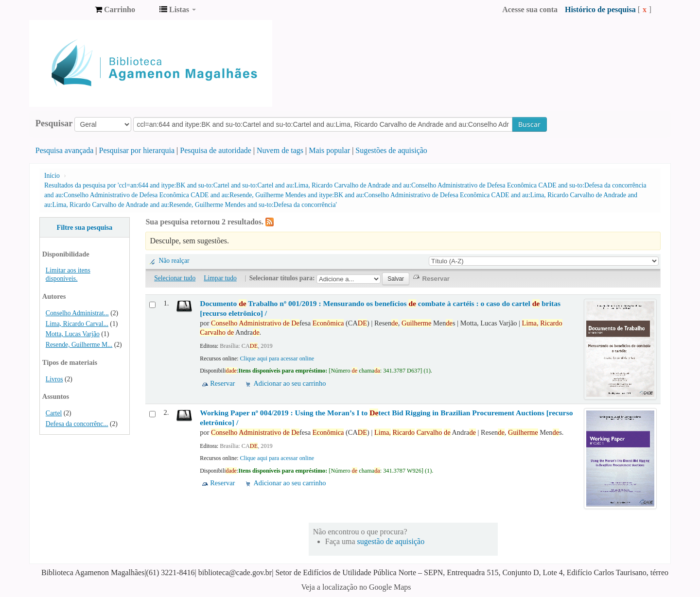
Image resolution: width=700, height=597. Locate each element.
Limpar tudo (220, 278)
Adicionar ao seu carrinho (289, 383)
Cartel (54, 413)
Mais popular (329, 150)
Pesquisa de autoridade (216, 150)
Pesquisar (54, 123)
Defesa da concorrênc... (77, 424)
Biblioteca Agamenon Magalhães (63, 10)
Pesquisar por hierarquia (137, 150)
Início (52, 176)
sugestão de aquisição (391, 541)
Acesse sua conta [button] (530, 9)
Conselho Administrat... (77, 313)
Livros (54, 379)
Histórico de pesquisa (600, 9)
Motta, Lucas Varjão (73, 334)
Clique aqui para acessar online (277, 358)
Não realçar (174, 261)
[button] (115, 10)
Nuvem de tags (280, 150)
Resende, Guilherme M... (79, 345)
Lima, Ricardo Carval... (77, 324)
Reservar (222, 383)
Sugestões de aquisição (391, 150)
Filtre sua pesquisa (84, 227)
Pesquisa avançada (65, 150)
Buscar (529, 124)
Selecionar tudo (175, 278)
